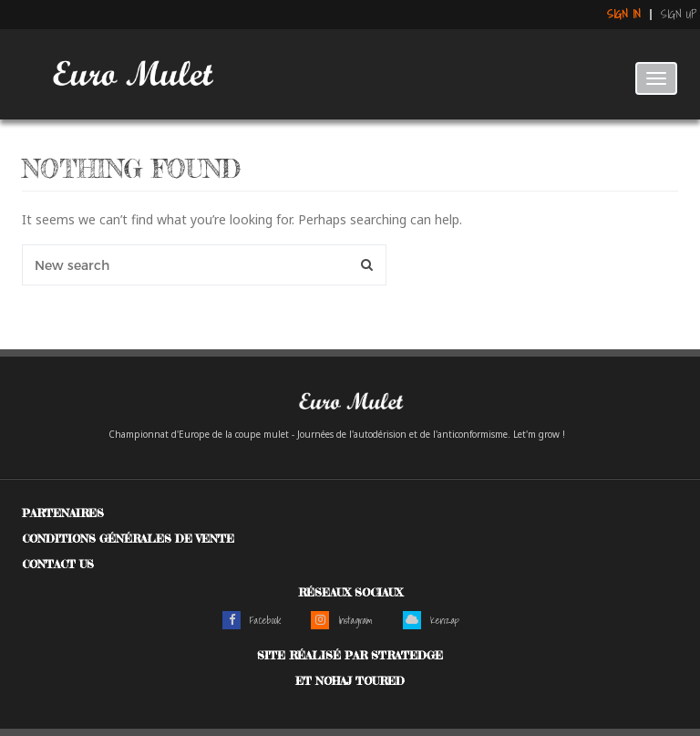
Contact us (58, 564)
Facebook (252, 620)
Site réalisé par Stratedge (350, 655)
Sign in (624, 15)
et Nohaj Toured (350, 681)
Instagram (342, 620)
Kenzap (431, 620)
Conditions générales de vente (128, 539)
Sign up (679, 15)
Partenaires (63, 513)
